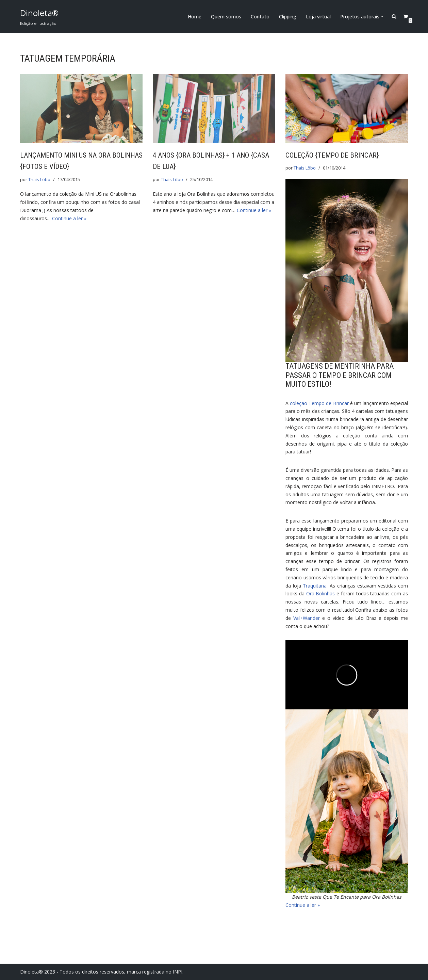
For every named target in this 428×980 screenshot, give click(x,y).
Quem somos (226, 17)
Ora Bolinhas (321, 593)
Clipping (288, 17)
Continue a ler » (69, 218)
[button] (382, 17)
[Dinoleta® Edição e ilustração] (39, 17)
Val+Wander (307, 618)
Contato (260, 17)
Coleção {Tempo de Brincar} (332, 155)
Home (195, 17)
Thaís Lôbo (39, 180)
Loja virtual (318, 17)
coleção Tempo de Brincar (319, 403)
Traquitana (315, 586)
